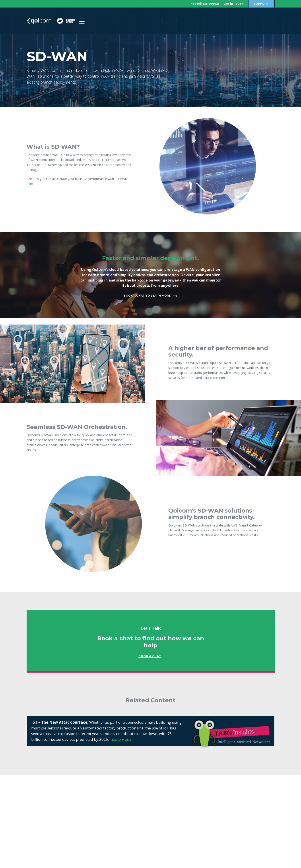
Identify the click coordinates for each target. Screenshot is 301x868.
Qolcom (60, 21)
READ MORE (122, 740)
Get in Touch (232, 4)
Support (261, 4)
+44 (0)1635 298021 (200, 4)
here (30, 184)
